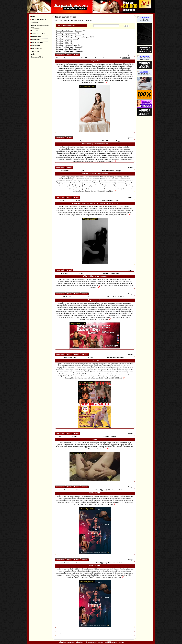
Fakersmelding (36, 48)
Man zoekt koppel (71, 45)
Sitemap (101, 642)
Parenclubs (35, 31)
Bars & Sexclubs (36, 42)
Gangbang (79, 31)
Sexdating (34, 22)
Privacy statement (91, 642)
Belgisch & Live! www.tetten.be (145, 58)
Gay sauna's (35, 45)
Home (33, 16)
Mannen (78, 51)
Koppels (78, 47)
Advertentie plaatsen (38, 19)
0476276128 (126, 58)
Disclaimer (80, 642)
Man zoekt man (70, 33)
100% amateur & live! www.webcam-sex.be (145, 74)
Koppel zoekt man (71, 49)
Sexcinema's (35, 40)
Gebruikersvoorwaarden (67, 642)
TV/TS (67, 41)
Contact (121, 642)
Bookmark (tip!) (36, 57)
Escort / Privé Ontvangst (65, 31)
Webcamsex (35, 28)
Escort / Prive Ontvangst (39, 25)
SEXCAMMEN (143, 18)
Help (32, 54)
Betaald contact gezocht (83, 37)
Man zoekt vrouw (71, 39)
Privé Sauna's (35, 37)
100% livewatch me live (145, 20)
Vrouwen (78, 35)
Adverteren (35, 51)
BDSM (67, 43)
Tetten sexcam (143, 56)
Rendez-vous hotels (37, 34)
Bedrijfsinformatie (111, 642)
